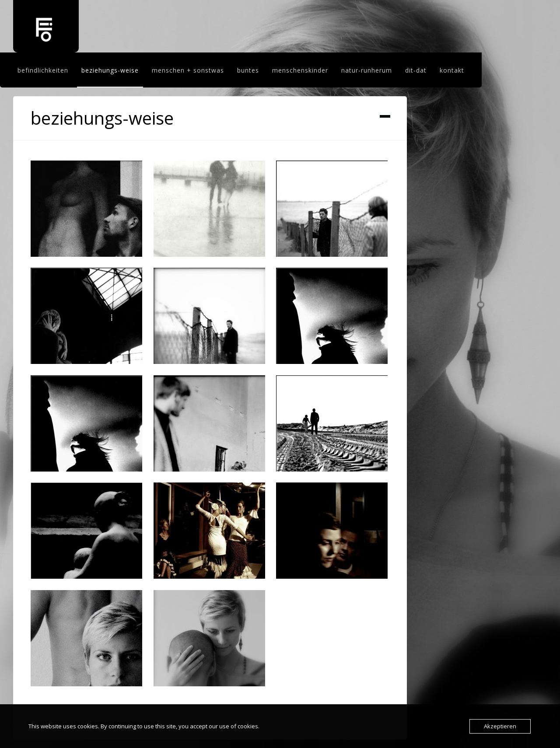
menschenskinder (300, 70)
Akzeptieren (500, 726)
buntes (248, 70)
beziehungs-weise (110, 70)
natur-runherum (367, 70)
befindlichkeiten (43, 70)
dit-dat (416, 70)
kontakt (452, 70)
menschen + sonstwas (188, 70)
